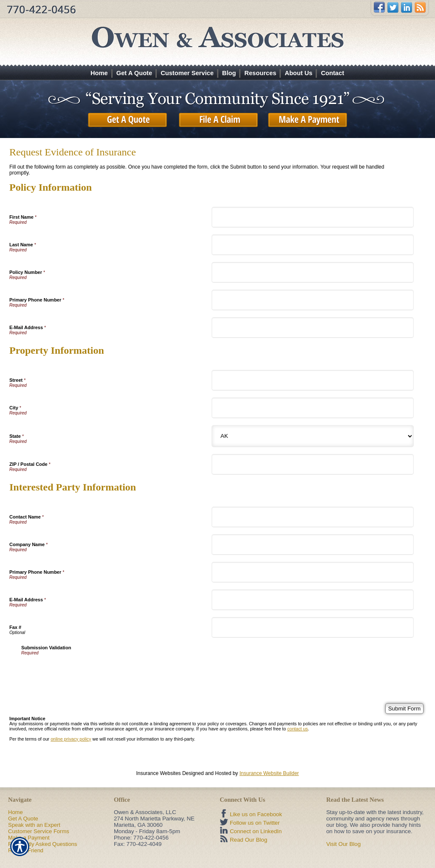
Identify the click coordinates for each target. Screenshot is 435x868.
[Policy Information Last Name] (313, 245)
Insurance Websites (158, 773)
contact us (298, 729)
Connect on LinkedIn (256, 831)
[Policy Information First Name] (313, 217)
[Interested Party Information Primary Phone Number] (313, 572)
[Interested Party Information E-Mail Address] (313, 600)
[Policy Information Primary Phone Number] (313, 300)
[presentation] (86, 672)
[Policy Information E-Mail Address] (313, 328)
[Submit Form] (404, 709)
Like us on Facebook (256, 814)
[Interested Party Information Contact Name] (313, 517)
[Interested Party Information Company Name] (313, 545)
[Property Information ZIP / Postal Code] (313, 464)
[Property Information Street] (313, 380)
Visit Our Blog (343, 844)
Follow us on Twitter (255, 823)
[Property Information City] (313, 408)
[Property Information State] (313, 436)
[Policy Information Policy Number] (313, 272)
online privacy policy (71, 739)
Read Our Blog (249, 840)
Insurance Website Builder (269, 773)
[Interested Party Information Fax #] (313, 627)
